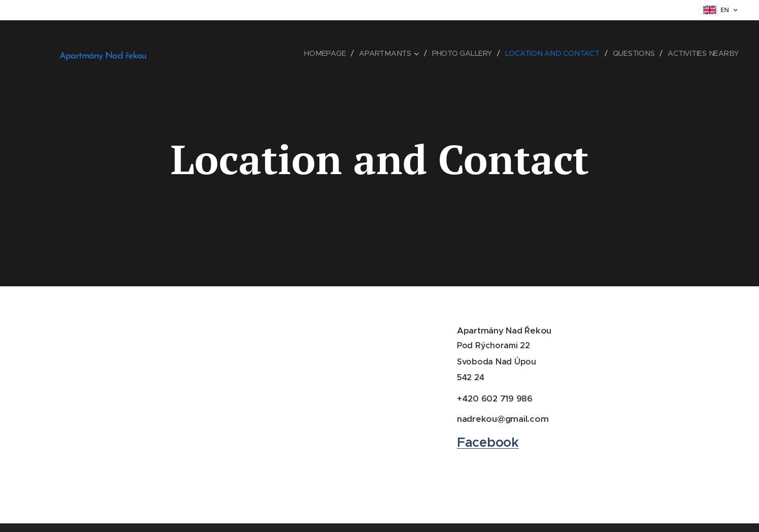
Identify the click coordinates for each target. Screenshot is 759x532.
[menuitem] (327, 53)
